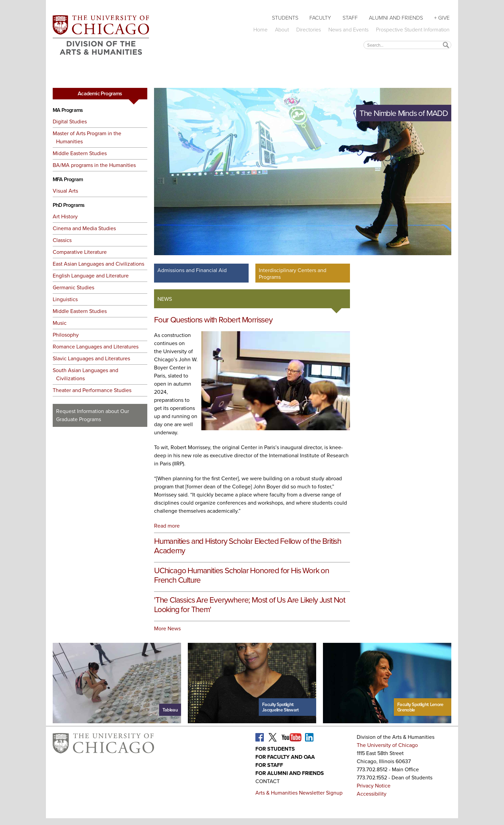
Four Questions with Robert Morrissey (213, 320)
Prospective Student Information (413, 29)
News (165, 299)
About (282, 29)
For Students (275, 749)
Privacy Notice (374, 786)
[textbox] (407, 45)
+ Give (442, 18)
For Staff (269, 765)
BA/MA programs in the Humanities (94, 165)
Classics (62, 240)
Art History (65, 216)
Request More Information (100, 439)
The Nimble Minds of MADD (404, 113)
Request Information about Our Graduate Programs (93, 415)
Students (285, 18)
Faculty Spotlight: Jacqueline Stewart (280, 707)
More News (167, 628)
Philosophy (66, 335)
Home (260, 29)
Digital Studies (70, 122)
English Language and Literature (91, 276)
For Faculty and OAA (285, 757)
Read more (167, 526)
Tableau (170, 710)
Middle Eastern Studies (80, 153)
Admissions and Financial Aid (192, 270)
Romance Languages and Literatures (96, 347)
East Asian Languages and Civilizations (98, 264)
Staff (350, 18)
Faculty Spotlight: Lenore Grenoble (420, 707)
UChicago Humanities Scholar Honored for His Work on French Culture (242, 575)
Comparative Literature (80, 252)
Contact (268, 781)
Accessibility (372, 794)
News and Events (348, 29)
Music (60, 323)
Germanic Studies (73, 287)
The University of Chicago (387, 745)
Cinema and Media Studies (84, 228)
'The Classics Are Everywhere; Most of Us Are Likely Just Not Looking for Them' (250, 605)
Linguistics (65, 299)
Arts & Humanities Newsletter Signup (299, 793)
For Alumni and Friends (290, 773)
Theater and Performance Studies (92, 390)
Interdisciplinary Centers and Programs (293, 274)
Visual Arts (65, 191)
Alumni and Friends (396, 18)
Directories (309, 29)
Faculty (320, 18)
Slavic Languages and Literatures (91, 358)
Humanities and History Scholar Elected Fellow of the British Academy (248, 546)
